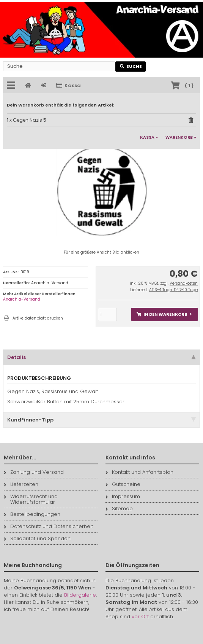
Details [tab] (101, 357)
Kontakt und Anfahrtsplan (139, 472)
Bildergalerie (80, 595)
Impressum (123, 496)
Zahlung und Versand (34, 472)
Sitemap (119, 508)
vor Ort (140, 617)
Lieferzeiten (21, 484)
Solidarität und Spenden (37, 538)
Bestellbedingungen (32, 514)
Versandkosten (184, 283)
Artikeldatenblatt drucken (38, 318)
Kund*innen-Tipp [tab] (101, 420)
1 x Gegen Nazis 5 (27, 120)
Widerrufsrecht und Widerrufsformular (31, 499)
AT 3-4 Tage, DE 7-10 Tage (173, 290)
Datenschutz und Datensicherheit (48, 526)
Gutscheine (123, 484)
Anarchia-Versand (22, 299)
